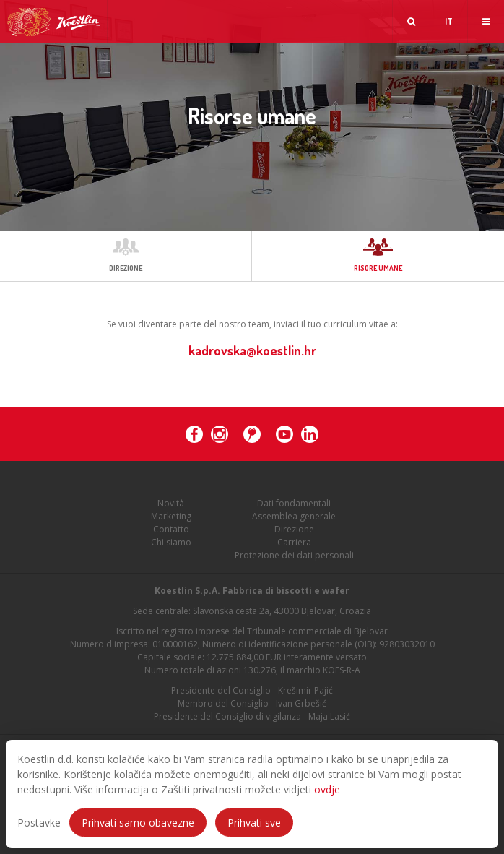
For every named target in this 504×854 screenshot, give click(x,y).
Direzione (294, 529)
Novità (171, 503)
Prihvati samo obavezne (138, 823)
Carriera (294, 542)
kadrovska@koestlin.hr (252, 350)
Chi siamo (171, 542)
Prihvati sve (254, 823)
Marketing (171, 516)
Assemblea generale (294, 516)
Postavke (39, 823)
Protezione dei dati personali (294, 555)
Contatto (171, 529)
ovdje (327, 789)
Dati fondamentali (294, 503)
